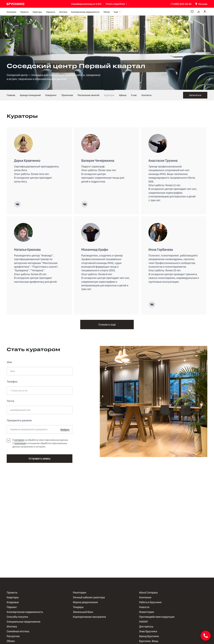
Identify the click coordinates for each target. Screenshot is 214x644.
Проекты (24, 12)
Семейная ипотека (18, 631)
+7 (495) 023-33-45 (181, 4)
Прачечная (67, 95)
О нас (134, 95)
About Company (148, 593)
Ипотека (63, 12)
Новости (144, 607)
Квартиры (37, 12)
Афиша (123, 95)
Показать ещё (107, 324)
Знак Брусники (148, 631)
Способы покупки (17, 617)
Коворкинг (51, 95)
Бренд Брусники (149, 636)
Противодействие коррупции (157, 617)
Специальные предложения (23, 622)
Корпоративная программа (89, 617)
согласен (19, 440)
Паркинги (51, 12)
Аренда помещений (30, 95)
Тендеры (78, 607)
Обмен (107, 12)
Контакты (146, 95)
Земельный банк (83, 612)
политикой (20, 443)
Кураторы (109, 95)
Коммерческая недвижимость (85, 12)
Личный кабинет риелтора (89, 597)
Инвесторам (147, 612)
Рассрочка (13, 636)
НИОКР (143, 622)
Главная (11, 95)
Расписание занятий (88, 95)
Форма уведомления (85, 602)
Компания (11, 12)
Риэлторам (80, 593)
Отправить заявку (40, 458)
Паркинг (12, 607)
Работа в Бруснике (150, 602)
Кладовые (13, 602)
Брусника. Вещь (149, 641)
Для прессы (146, 627)
